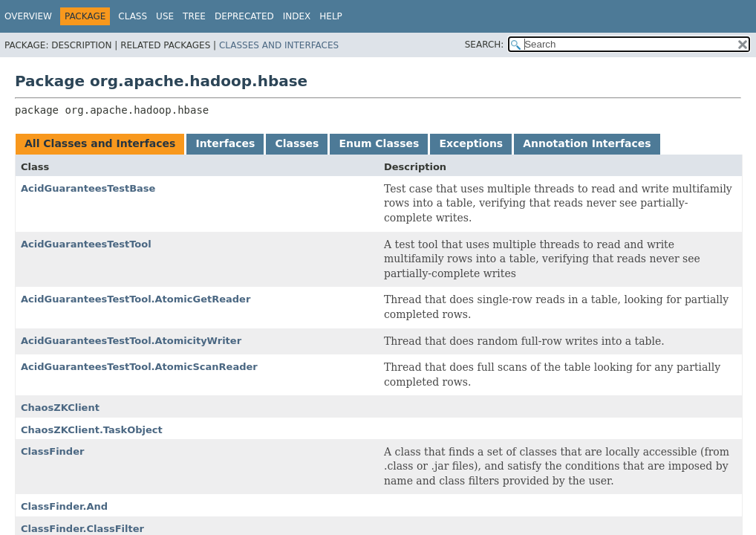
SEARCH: (485, 45)
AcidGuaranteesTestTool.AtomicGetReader (136, 299)
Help (331, 16)
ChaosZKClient (60, 408)
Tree (194, 16)
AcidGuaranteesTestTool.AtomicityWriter (131, 341)
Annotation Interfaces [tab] (587, 143)
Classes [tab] (297, 143)
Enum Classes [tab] (379, 143)
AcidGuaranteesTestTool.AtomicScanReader (139, 367)
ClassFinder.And (64, 506)
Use (165, 16)
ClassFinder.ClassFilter (82, 529)
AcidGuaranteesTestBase (88, 188)
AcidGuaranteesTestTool (86, 244)
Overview (28, 16)
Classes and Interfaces (279, 45)
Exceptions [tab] (471, 143)
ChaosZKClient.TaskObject (92, 430)
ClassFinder (52, 451)
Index (297, 16)
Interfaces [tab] (225, 143)
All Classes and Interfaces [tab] (100, 143)
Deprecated (244, 16)
